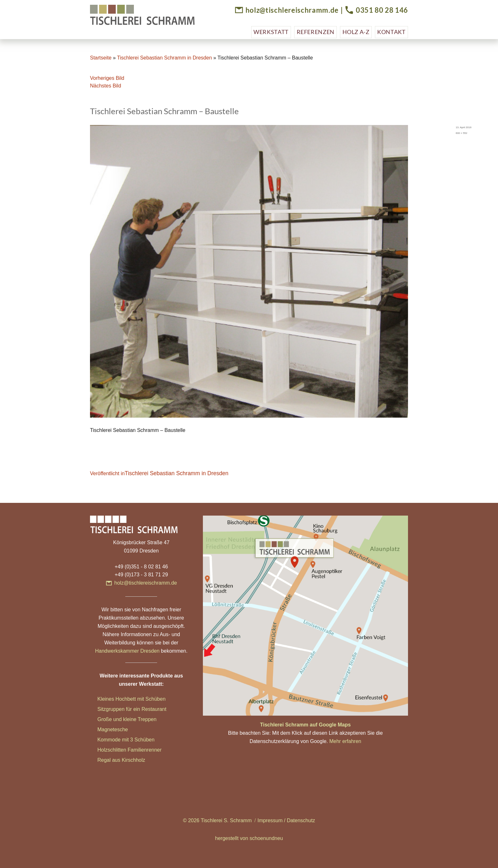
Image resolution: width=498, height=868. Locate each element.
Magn (104, 729)
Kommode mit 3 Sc (119, 740)
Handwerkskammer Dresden (127, 651)
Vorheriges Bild (107, 78)
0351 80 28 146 (382, 10)
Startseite (101, 58)
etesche (119, 729)
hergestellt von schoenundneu (249, 838)
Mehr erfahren (345, 741)
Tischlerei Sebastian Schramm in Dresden (164, 58)
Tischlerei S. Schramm (226, 820)
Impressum (270, 820)
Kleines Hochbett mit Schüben (131, 699)
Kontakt (391, 32)
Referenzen (316, 32)
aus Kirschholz (128, 760)
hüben (147, 740)
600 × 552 (461, 133)
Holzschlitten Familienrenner (129, 750)
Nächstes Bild (106, 86)
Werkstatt (271, 32)
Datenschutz (301, 820)
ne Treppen (144, 719)
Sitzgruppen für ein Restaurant (132, 709)
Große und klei (114, 719)
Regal (105, 760)
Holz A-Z (356, 32)
